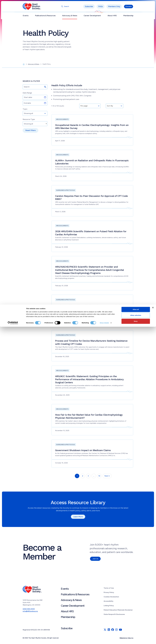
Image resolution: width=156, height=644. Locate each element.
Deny (136, 638)
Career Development (92, 17)
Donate (129, 7)
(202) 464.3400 (29, 610)
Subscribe (89, 7)
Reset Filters (30, 131)
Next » (107, 477)
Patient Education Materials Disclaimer (118, 611)
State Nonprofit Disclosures (114, 615)
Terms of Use (109, 589)
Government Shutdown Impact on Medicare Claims (83, 451)
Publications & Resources (45, 17)
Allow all (136, 627)
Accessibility (108, 602)
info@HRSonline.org (30, 612)
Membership (128, 17)
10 (99, 477)
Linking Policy (109, 607)
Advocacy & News (70, 17)
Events (26, 17)
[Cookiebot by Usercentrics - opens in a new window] (13, 640)
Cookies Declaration (111, 598)
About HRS (112, 17)
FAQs (101, 7)
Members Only (114, 7)
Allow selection (136, 633)
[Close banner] (153, 625)
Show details (104, 640)
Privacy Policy (109, 593)
